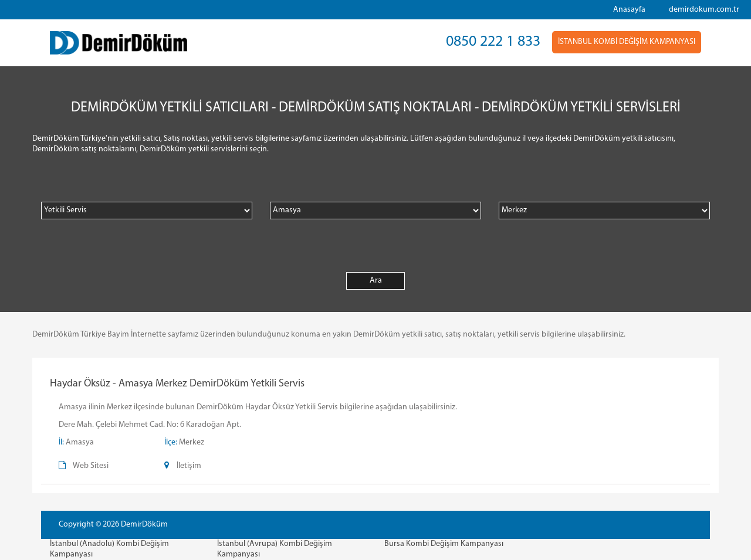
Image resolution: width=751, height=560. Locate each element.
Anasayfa (629, 10)
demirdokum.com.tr (704, 10)
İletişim (189, 466)
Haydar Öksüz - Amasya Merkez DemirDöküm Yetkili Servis (177, 384)
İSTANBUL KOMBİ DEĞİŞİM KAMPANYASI (627, 42)
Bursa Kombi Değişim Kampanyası (444, 544)
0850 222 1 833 (493, 42)
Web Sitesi (91, 466)
